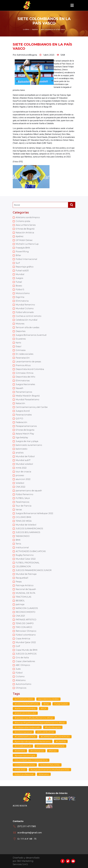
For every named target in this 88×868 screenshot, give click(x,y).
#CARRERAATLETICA (25, 737)
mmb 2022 (21, 468)
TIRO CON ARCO (24, 627)
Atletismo (21, 680)
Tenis (18, 544)
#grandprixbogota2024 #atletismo (33, 742)
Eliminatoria (22, 301)
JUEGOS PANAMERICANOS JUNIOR (34, 570)
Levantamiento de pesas (28, 362)
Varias (19, 510)
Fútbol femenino (24, 494)
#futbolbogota (53, 727)
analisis (20, 453)
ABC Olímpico (23, 665)
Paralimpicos (22, 502)
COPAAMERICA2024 (25, 765)
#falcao (53, 751)
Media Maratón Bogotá (28, 396)
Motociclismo (23, 293)
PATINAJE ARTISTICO (26, 620)
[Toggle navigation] (72, 5)
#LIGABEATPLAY (23, 746)
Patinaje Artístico (25, 585)
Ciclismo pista (23, 221)
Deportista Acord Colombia (30, 369)
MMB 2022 (20, 770)
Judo (18, 669)
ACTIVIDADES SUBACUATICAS (31, 551)
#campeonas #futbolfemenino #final (34, 718)
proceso (20, 475)
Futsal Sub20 (61, 704)
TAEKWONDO (23, 536)
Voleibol (20, 483)
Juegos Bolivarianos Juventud (31, 335)
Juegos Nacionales (25, 384)
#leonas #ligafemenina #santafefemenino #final (40, 723)
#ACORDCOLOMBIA (48, 699)
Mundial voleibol (24, 464)
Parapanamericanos (26, 426)
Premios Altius (23, 365)
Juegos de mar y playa (27, 441)
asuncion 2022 (23, 479)
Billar (18, 255)
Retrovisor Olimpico (26, 631)
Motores (20, 324)
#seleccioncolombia (25, 709)
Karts (18, 343)
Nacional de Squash (26, 589)
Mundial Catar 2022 (26, 559)
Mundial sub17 (23, 460)
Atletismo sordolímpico (28, 217)
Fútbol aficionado (25, 312)
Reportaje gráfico (25, 267)
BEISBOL (20, 601)
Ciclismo (20, 677)
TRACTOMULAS (23, 597)
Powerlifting (22, 252)
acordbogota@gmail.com (30, 833)
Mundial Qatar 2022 (26, 642)
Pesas (19, 582)
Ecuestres (21, 339)
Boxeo (19, 286)
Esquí (19, 346)
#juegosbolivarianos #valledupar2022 (50, 770)
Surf (18, 263)
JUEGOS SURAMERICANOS (29, 529)
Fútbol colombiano (26, 635)
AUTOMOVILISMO (24, 699)
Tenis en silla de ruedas (27, 327)
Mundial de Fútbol (25, 456)
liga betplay (22, 437)
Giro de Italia (22, 658)
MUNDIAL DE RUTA (25, 593)
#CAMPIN (61, 742)
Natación (20, 403)
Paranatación (23, 358)
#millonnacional (23, 732)
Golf (18, 646)
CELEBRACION (23, 566)
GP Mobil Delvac (24, 240)
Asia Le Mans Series (26, 225)
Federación (21, 422)
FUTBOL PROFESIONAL (28, 563)
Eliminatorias (23, 381)
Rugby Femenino (25, 555)
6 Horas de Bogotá (25, 229)
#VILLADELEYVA (46, 732)
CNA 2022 (20, 487)
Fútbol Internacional (26, 259)
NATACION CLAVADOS (27, 608)
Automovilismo (23, 684)
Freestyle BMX (23, 248)
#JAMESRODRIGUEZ (25, 713)
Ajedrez (19, 236)
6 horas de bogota (25, 430)
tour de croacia (23, 472)
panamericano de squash (29, 491)
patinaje (20, 604)
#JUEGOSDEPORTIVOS (26, 704)
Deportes (21, 331)
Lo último (26, 29)
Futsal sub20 (22, 271)
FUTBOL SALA (23, 498)
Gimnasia (21, 350)
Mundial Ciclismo (25, 308)
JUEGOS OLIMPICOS (26, 654)
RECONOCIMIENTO (25, 612)
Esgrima (20, 297)
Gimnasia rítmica (25, 373)
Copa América (23, 639)
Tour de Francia (24, 506)
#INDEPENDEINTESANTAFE (50, 746)
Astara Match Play (25, 434)
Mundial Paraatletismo (27, 400)
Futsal (19, 282)
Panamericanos (24, 392)
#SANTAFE (20, 751)
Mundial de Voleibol (26, 525)
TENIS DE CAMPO (25, 623)
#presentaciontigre (25, 756)
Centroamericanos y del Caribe (32, 407)
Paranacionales (24, 415)
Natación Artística (25, 233)
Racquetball (22, 578)
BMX (18, 540)
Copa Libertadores (25, 661)
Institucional (22, 548)
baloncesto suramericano (29, 445)
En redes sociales (24, 354)
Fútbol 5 (20, 290)
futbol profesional (24, 774)
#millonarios (37, 751)
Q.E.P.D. (20, 419)
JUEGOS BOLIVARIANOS (28, 532)
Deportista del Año (25, 377)
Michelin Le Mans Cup (27, 244)
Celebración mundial (27, 320)
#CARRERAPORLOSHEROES (55, 737)
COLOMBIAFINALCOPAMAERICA (31, 760)
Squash (19, 388)
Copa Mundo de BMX (27, 650)
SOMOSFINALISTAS (50, 765)
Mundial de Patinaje (26, 574)
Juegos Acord (23, 411)
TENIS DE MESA (24, 521)
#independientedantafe (27, 727)
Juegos (19, 278)
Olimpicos (21, 688)
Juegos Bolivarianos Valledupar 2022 (34, 513)
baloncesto (22, 449)
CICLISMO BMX (23, 517)
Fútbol (19, 673)
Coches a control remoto (28, 316)
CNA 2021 (20, 616)
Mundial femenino (25, 305)
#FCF (44, 709)
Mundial (20, 274)
